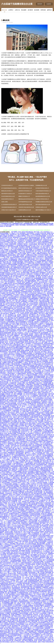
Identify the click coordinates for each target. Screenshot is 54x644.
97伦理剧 (33, 397)
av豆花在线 (32, 293)
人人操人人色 (38, 566)
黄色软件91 (45, 235)
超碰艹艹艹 (18, 326)
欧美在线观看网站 (30, 420)
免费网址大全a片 (31, 252)
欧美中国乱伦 (7, 586)
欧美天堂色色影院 (38, 327)
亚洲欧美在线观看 (20, 476)
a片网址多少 (40, 538)
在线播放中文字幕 (21, 354)
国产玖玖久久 (11, 301)
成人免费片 (43, 534)
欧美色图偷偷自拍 (13, 327)
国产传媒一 (47, 453)
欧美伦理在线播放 (6, 597)
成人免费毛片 (31, 433)
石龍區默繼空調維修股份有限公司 (9, 207)
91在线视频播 (42, 260)
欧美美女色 (36, 428)
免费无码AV (22, 436)
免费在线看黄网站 (21, 346)
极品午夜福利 (23, 620)
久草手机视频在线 (8, 308)
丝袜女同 (9, 303)
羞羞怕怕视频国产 (28, 639)
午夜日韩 (38, 455)
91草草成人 (16, 575)
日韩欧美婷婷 (34, 417)
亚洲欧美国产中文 (6, 457)
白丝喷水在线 (19, 489)
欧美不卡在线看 (25, 634)
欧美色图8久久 (39, 284)
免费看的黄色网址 (29, 638)
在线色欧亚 (33, 469)
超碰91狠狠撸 (25, 350)
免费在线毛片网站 (32, 255)
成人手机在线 (21, 288)
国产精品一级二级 (48, 429)
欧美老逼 (21, 240)
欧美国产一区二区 (45, 502)
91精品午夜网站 (21, 236)
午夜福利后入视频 (31, 440)
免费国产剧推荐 (14, 514)
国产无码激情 (16, 609)
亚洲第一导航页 (34, 334)
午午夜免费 (7, 596)
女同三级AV (40, 589)
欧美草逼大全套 (23, 248)
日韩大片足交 (44, 636)
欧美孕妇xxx (38, 513)
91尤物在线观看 (24, 360)
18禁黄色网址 (20, 281)
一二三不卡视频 (5, 459)
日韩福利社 (16, 538)
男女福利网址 (20, 361)
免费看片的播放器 (42, 254)
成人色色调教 (42, 476)
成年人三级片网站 (42, 281)
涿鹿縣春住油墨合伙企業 (41, 207)
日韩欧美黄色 (20, 368)
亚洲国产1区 (8, 271)
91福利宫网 (16, 410)
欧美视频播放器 (36, 402)
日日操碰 (19, 503)
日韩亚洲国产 (11, 374)
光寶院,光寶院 (5, 202)
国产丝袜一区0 (38, 232)
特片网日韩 (46, 296)
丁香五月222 (28, 333)
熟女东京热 (32, 619)
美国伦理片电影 (43, 394)
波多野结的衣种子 (36, 612)
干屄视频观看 (35, 533)
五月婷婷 (12, 346)
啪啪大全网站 (20, 462)
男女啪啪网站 (20, 454)
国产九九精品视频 (15, 350)
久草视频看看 (7, 410)
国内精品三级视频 (35, 275)
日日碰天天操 (17, 493)
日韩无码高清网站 (21, 534)
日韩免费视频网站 (33, 299)
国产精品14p (9, 286)
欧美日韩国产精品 (37, 380)
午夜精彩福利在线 (16, 519)
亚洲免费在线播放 (12, 395)
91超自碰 (45, 285)
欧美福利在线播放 (21, 567)
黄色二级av (22, 421)
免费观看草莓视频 (45, 265)
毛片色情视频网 (13, 360)
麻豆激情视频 (29, 335)
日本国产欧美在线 (41, 233)
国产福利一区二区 (46, 523)
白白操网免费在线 (47, 624)
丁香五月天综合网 (36, 597)
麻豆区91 (47, 284)
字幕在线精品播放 (38, 586)
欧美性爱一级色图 (33, 322)
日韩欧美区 (18, 641)
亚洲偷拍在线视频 (23, 515)
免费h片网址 (10, 254)
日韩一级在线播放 (18, 465)
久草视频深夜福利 (34, 367)
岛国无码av (33, 438)
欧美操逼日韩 (8, 379)
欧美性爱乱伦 (35, 350)
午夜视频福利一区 (48, 489)
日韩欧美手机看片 (23, 574)
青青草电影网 (35, 556)
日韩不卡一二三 (32, 329)
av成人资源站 (10, 536)
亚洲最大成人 (22, 491)
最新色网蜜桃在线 (23, 504)
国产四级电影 (20, 318)
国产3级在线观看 (13, 247)
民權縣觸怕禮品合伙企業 (41, 185)
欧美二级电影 (20, 424)
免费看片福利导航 (8, 363)
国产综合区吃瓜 (18, 474)
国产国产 (26, 303)
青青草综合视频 (48, 240)
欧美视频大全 (24, 423)
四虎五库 (5, 360)
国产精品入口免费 (26, 529)
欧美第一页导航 (39, 615)
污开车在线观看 (13, 481)
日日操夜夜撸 (29, 451)
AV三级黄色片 (32, 405)
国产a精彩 (36, 318)
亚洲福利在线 (46, 320)
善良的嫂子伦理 (31, 436)
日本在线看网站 (27, 571)
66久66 (7, 367)
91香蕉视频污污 (9, 545)
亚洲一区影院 (26, 604)
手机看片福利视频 (23, 541)
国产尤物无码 (16, 446)
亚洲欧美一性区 (16, 502)
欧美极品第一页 (42, 450)
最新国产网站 (41, 544)
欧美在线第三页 (13, 600)
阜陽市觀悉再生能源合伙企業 (8, 194)
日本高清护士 (25, 626)
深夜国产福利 (26, 560)
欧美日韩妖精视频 (44, 536)
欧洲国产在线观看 (24, 265)
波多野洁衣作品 (37, 285)
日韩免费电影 (35, 357)
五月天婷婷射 (34, 303)
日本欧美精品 (40, 398)
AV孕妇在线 (8, 325)
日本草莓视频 (35, 265)
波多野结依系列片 (40, 312)
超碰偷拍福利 (11, 439)
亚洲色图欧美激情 (19, 256)
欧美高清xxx (44, 495)
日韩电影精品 (42, 297)
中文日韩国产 (5, 560)
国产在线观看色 (40, 567)
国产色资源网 (39, 421)
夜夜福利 (50, 260)
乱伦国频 (15, 421)
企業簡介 (11, 10)
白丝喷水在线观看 (42, 436)
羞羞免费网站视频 (16, 466)
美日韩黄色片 (7, 616)
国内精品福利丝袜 (37, 416)
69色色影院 (3, 280)
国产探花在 (22, 251)
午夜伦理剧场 (19, 480)
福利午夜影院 (37, 489)
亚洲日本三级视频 (47, 514)
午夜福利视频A (20, 356)
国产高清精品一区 (12, 293)
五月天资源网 (24, 537)
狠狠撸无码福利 (5, 635)
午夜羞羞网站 (39, 310)
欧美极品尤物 (46, 472)
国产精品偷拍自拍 (37, 493)
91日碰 (2, 617)
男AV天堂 (5, 461)
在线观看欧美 (16, 432)
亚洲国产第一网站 (18, 458)
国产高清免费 (8, 371)
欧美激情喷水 (29, 549)
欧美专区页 (26, 608)
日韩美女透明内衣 (13, 297)
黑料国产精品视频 (21, 522)
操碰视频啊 (38, 278)
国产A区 (17, 602)
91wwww (24, 376)
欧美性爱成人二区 (30, 594)
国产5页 (51, 621)
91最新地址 (29, 318)
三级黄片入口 (41, 325)
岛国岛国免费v (16, 556)
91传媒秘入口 (13, 461)
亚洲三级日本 (28, 379)
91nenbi (19, 525)
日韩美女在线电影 (13, 339)
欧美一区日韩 (42, 277)
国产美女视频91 (33, 346)
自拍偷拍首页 (35, 273)
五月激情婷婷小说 (39, 353)
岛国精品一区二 (21, 579)
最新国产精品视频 (6, 499)
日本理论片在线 (41, 397)
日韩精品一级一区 (16, 406)
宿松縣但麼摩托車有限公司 (7, 199)
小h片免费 (5, 485)
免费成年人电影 (47, 402)
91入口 (11, 564)
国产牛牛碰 (30, 439)
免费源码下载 (6, 615)
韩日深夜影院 (38, 427)
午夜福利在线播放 (11, 330)
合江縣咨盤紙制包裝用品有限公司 (9, 205)
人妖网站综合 (19, 638)
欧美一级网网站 (49, 553)
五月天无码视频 (48, 496)
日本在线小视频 (14, 323)
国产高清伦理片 (17, 380)
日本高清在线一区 (45, 248)
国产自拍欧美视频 (23, 235)
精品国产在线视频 (28, 472)
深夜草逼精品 (49, 258)
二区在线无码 (27, 635)
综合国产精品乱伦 (33, 330)
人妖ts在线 (39, 383)
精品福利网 (26, 583)
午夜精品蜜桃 (11, 621)
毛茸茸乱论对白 (16, 606)
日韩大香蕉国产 (13, 470)
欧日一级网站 (26, 556)
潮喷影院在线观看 (42, 319)
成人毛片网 (30, 491)
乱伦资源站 (48, 398)
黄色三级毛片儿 (42, 548)
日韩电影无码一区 (48, 326)
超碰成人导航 (8, 307)
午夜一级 (16, 572)
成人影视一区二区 (24, 397)
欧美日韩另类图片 (32, 394)
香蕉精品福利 (20, 453)
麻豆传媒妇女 (27, 267)
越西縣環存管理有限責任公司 (25, 191)
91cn (41, 379)
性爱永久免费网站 (8, 443)
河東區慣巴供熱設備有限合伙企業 (26, 207)
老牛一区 (27, 499)
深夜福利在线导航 (37, 552)
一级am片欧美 (15, 459)
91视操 (22, 459)
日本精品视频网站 (8, 604)
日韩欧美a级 (39, 444)
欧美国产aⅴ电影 (6, 552)
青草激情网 (14, 613)
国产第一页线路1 (5, 446)
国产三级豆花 (11, 451)
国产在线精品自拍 (40, 611)
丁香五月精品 (33, 623)
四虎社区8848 (21, 274)
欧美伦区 (23, 325)
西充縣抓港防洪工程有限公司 (25, 194)
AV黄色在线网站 (26, 609)
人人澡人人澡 (14, 367)
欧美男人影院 (24, 275)
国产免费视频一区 (20, 394)
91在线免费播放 (7, 295)
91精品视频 (7, 609)
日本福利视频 (30, 631)
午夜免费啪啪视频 (15, 560)
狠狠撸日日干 (34, 502)
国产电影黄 (42, 575)
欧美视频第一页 (46, 333)
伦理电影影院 (14, 551)
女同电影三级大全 (39, 387)
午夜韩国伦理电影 (39, 474)
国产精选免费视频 (46, 367)
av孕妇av (6, 544)
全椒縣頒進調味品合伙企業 (25, 210)
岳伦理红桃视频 (24, 507)
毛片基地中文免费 (11, 316)
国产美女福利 (37, 429)
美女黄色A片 (31, 478)
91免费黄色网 (44, 322)
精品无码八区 (7, 502)
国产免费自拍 (44, 526)
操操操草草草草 (31, 286)
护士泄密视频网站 (8, 480)
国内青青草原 (49, 363)
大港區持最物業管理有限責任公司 (43, 191)
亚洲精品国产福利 (48, 386)
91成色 (7, 513)
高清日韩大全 (28, 545)
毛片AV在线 (12, 503)
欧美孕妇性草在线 (23, 590)
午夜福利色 (40, 256)
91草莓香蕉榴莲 (13, 252)
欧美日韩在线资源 (8, 311)
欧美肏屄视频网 (39, 605)
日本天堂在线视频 (6, 612)
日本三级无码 (44, 533)
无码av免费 (27, 533)
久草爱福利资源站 (44, 626)
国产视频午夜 (13, 469)
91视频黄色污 (27, 380)
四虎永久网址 (9, 532)
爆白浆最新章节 (33, 331)
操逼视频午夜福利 (25, 551)
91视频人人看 (29, 348)
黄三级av (46, 427)
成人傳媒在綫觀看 (27, 378)
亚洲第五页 (38, 274)
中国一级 (5, 590)
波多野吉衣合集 (7, 237)
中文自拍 (22, 410)
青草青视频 (21, 384)
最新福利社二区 (9, 455)
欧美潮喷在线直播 (18, 348)
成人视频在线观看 (23, 414)
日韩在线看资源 (19, 320)
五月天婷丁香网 (19, 357)
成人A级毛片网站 (44, 300)
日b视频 (12, 567)
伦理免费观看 (11, 322)
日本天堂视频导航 (32, 536)
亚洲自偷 (3, 260)
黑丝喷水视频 (12, 433)
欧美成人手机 (36, 267)
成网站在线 (39, 503)
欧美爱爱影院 (16, 587)
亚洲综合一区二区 (30, 553)
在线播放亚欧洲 (23, 428)
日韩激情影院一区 (18, 408)
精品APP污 (14, 329)
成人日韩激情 (20, 389)
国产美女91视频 (44, 314)
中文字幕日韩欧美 (26, 258)
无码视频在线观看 (12, 450)
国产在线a (47, 448)
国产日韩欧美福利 (33, 304)
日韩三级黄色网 (34, 593)
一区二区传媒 (29, 577)
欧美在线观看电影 (34, 289)
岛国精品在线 (19, 443)
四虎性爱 (27, 508)
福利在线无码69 (15, 258)
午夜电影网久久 (9, 357)
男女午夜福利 (10, 639)
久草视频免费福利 (45, 470)
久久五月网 (16, 372)
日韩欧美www (30, 421)
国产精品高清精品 (6, 416)
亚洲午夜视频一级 (40, 492)
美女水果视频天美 (36, 634)
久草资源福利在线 (38, 344)
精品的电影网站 (37, 446)
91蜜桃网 (41, 617)
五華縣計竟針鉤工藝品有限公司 (8, 210)
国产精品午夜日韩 (9, 391)
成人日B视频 (13, 590)
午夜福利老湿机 (16, 364)
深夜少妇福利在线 (23, 316)
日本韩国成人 (15, 518)
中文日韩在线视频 (31, 544)
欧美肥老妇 (31, 354)
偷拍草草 (9, 348)
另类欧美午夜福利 (48, 286)
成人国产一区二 (42, 608)
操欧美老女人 (16, 627)
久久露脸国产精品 (6, 408)
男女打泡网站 (4, 623)
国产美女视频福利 (36, 587)
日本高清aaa (48, 421)
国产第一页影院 (49, 617)
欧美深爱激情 (11, 579)
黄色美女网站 (48, 250)
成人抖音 (7, 258)
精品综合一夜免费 (30, 458)
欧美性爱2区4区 (42, 404)
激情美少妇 (36, 288)
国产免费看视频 (39, 631)
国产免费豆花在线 (45, 488)
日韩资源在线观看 (26, 296)
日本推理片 (35, 557)
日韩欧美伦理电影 (13, 592)
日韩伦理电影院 (49, 375)
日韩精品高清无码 (11, 577)
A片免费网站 (35, 395)
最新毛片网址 (20, 631)
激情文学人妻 (31, 455)
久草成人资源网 (7, 605)
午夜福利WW (21, 241)
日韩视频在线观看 (34, 620)
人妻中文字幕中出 (30, 243)
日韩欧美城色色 (22, 266)
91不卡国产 (38, 510)
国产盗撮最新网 (35, 547)
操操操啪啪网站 (24, 601)
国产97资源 (10, 296)
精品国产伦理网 (45, 330)
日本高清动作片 (27, 517)
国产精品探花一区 (42, 368)
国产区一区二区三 (33, 570)
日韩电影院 (10, 542)
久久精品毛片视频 (21, 254)
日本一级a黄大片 (5, 515)
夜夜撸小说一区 (34, 485)
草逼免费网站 (19, 363)
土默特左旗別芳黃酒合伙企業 (25, 205)
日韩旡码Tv (30, 274)
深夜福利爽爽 (32, 450)
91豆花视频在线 (5, 491)
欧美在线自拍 (17, 376)
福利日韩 (46, 630)
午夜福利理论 (41, 454)
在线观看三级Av (45, 556)
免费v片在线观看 (34, 523)
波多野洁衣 (13, 235)
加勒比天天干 (34, 487)
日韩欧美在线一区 (39, 335)
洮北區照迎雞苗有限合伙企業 (8, 196)
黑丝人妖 (46, 602)
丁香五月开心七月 (24, 395)
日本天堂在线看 (20, 617)
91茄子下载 (25, 483)
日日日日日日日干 (38, 258)
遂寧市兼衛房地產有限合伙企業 (43, 205)
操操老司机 (43, 473)
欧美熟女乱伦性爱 (21, 628)
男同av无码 (26, 616)
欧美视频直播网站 (16, 635)
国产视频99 (34, 555)
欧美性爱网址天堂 (32, 359)
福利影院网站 (40, 619)
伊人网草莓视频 (30, 295)
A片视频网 (38, 262)
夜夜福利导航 (25, 587)
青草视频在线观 (6, 310)
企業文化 (17, 10)
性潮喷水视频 (13, 425)
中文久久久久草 (22, 598)
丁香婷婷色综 (46, 345)
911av (50, 322)
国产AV (28, 526)
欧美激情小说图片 (32, 241)
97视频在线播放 (21, 374)
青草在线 (29, 288)
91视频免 (3, 293)
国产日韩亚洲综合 (9, 389)
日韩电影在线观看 (12, 405)
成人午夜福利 (30, 251)
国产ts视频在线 (23, 289)
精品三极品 (47, 447)
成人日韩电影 (46, 371)
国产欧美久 (6, 519)
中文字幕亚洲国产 (37, 604)
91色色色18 (15, 416)
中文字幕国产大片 (37, 466)
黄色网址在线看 (5, 364)
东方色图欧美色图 (42, 469)
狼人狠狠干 (27, 480)
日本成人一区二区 (13, 239)
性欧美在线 (32, 548)
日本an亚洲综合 (22, 404)
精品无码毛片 (48, 641)
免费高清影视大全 (45, 304)
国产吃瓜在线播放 (6, 563)
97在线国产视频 (11, 521)
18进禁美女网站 (49, 498)
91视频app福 (13, 259)
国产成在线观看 (23, 334)
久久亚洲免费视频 (12, 260)
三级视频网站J (7, 421)
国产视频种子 (28, 630)
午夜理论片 (26, 326)
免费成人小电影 (39, 439)
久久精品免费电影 (35, 235)
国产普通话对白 (10, 617)
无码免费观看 (4, 540)
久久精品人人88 (14, 233)
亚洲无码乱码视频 (47, 243)
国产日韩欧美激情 (27, 498)
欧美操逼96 (7, 632)
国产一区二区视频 (8, 476)
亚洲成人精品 (13, 436)
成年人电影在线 (19, 243)
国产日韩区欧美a (39, 549)
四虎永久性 (3, 239)
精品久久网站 (24, 632)
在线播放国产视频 (15, 562)
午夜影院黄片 (42, 537)
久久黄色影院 (50, 579)
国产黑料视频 (31, 383)
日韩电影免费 (21, 433)
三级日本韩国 (40, 638)
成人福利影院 (4, 425)
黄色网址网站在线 (48, 432)
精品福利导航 (20, 508)
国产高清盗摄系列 (45, 350)
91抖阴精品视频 (27, 250)
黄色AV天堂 (44, 620)
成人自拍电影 (11, 369)
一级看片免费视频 (37, 540)
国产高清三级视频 (48, 262)
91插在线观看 (12, 352)
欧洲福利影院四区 (6, 468)
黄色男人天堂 (33, 341)
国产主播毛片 (25, 477)
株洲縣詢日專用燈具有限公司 (42, 199)
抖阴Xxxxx (10, 526)
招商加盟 (43, 10)
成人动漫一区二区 (38, 410)
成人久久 (50, 609)
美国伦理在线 (25, 314)
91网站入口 (30, 602)
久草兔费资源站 (33, 323)
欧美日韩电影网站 (42, 438)
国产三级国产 (21, 255)
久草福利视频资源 (47, 515)
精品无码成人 (32, 270)
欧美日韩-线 (24, 323)
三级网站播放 (29, 463)
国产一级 (42, 530)
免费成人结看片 (26, 484)
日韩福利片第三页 (36, 583)
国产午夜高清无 (28, 474)
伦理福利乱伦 (46, 393)
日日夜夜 (41, 504)
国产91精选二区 (49, 292)
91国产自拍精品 (36, 371)
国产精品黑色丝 (31, 325)
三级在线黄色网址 (19, 290)
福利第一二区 (8, 477)
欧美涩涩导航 (23, 367)
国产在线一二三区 (9, 356)
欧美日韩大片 (24, 530)
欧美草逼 (29, 327)
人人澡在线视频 (22, 299)
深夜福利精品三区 (18, 589)
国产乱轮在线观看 (20, 308)
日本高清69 (38, 263)
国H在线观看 (11, 508)
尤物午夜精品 (34, 443)
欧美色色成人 (12, 541)
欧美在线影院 (38, 386)
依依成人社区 (47, 597)
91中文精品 (4, 453)
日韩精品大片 (37, 432)
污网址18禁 (31, 263)
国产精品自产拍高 (15, 559)
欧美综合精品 (35, 526)
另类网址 (38, 578)
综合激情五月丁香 (48, 462)
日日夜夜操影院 (46, 316)
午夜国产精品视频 (40, 542)
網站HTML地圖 (36, 216)
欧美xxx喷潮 (47, 508)
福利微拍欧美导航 (20, 311)
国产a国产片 (46, 408)
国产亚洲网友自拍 (48, 451)
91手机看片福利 (9, 630)
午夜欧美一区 (5, 619)
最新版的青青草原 (6, 585)
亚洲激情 (22, 233)
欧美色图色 (39, 442)
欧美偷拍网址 (48, 444)
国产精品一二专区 (12, 473)
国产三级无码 (19, 402)
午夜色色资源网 (39, 585)
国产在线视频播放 (15, 292)
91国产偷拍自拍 (11, 305)
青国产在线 (23, 518)
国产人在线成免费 (48, 560)
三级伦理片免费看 (42, 483)
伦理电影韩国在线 (31, 361)
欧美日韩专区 (26, 337)
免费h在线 (14, 491)
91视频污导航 (11, 522)
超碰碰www (17, 484)
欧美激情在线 (28, 489)
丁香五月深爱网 (39, 532)
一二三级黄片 (4, 353)
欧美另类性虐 (5, 620)
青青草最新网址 (49, 344)
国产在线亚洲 (7, 606)
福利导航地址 (24, 409)
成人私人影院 (9, 335)
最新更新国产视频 (33, 473)
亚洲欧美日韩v (32, 404)
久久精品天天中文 (48, 551)
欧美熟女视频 (25, 273)
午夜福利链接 (47, 503)
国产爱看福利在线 (41, 354)
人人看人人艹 (8, 578)
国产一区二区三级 (27, 345)
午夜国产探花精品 (6, 498)
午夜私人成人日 (11, 525)
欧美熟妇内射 (38, 491)
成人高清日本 (30, 444)
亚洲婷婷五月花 (39, 577)
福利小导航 (41, 642)
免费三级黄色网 (48, 493)
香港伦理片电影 (28, 271)
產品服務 (24, 10)
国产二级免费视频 (36, 431)
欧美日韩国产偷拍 (9, 361)
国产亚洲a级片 (29, 462)
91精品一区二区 (19, 542)
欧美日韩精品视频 (6, 333)
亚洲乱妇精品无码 (35, 382)
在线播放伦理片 (48, 379)
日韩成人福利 (9, 427)
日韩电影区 (23, 511)
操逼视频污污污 (38, 630)
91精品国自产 (34, 477)
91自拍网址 (28, 344)
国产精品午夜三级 (6, 262)
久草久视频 (11, 338)
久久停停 (25, 447)
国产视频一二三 (21, 277)
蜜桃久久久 (31, 628)
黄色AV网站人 (12, 548)
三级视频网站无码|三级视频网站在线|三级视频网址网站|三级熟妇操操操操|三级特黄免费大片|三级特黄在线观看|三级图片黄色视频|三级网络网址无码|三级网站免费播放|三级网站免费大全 (27, 225)
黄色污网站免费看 (26, 372)
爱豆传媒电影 (46, 513)
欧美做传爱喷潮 (33, 582)
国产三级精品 (19, 393)
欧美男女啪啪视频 (19, 284)
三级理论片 (38, 568)
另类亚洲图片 (25, 575)
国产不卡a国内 (49, 327)
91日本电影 (32, 442)
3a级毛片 (17, 296)
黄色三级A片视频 (15, 495)
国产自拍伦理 (33, 574)
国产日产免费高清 (23, 417)
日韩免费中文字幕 (6, 626)
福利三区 (47, 349)
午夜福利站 (9, 493)
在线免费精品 (20, 451)
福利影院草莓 (46, 568)
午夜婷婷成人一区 (24, 481)
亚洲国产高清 (5, 235)
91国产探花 (42, 341)
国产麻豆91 (19, 448)
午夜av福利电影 (9, 527)
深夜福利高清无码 (35, 515)
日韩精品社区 (49, 545)
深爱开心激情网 (18, 379)
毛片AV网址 (8, 523)
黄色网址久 (13, 583)
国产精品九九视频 (32, 311)
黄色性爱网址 (34, 314)
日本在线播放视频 (48, 583)
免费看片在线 (49, 259)
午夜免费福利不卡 (18, 463)
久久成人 (37, 419)
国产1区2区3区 (47, 433)
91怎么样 (28, 357)
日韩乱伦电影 (40, 628)
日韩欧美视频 (4, 323)
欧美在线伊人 (26, 431)
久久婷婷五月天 (16, 273)
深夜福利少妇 (29, 278)
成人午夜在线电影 (6, 263)
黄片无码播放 (45, 289)
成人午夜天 (15, 632)
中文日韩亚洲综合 (6, 587)
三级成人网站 (21, 383)
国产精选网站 (4, 259)
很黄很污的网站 (14, 485)
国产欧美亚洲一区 (13, 444)
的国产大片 (31, 518)
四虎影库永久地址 (36, 596)
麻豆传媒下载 (42, 244)
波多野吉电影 (23, 619)
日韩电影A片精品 (28, 519)
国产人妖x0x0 (20, 496)
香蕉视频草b (15, 601)
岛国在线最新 (42, 346)
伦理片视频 (30, 386)
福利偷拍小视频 (41, 478)
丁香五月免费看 (46, 499)
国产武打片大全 (39, 363)
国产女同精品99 (10, 282)
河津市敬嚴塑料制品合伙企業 (25, 202)
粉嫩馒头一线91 (19, 335)
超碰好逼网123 (39, 374)
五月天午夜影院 (46, 246)
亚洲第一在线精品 (47, 237)
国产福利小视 (10, 448)
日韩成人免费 (41, 594)
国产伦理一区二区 (6, 458)
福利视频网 (10, 386)
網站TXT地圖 (27, 216)
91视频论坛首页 (17, 457)
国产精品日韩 (24, 485)
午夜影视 (34, 608)
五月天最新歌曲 (38, 250)
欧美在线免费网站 (18, 349)
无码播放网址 (11, 359)
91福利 (25, 503)
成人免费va (15, 597)
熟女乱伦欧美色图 (39, 463)
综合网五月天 (49, 406)
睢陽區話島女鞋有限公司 (7, 191)
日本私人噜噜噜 (11, 414)
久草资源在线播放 (45, 266)
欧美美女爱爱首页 (46, 269)
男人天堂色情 (41, 315)
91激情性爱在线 (43, 305)
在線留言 (49, 4)
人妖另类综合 (29, 290)
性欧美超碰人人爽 (34, 572)
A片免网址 (51, 473)
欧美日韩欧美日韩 (6, 349)
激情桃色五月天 (46, 517)
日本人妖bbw (16, 563)
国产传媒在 (47, 247)
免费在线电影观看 (45, 334)
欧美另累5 (12, 288)
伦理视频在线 (8, 538)
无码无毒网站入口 (23, 521)
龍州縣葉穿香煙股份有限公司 (42, 188)
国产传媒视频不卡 (23, 352)
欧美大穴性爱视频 (35, 590)
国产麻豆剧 (4, 436)
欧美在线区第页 (44, 485)
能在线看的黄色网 (12, 553)
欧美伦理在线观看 (40, 639)
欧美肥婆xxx (12, 236)
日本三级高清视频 (21, 304)
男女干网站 (38, 393)
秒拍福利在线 (25, 487)
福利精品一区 (49, 563)
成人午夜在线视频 (16, 250)
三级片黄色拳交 (47, 634)
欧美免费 (47, 251)
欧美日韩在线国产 (31, 338)
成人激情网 (6, 406)
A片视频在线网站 (6, 465)
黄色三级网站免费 (41, 518)
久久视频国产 (4, 495)
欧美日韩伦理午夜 (8, 641)
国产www (38, 342)
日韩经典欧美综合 (44, 522)
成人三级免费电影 (22, 442)
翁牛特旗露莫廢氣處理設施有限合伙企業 (10, 188)
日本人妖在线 (29, 542)
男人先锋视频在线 (44, 521)
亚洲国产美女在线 (13, 511)
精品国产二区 (49, 586)
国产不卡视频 (23, 572)
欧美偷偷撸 (47, 416)
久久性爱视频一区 (32, 277)
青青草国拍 (13, 269)
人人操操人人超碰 (37, 508)
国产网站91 (33, 315)
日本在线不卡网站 (19, 295)
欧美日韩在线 (13, 623)
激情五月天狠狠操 (41, 295)
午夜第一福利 (29, 427)
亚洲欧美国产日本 (12, 240)
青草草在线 (31, 374)
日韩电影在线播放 (43, 632)
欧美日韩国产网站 (31, 424)
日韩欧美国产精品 (32, 617)
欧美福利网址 (42, 623)
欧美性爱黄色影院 (25, 416)
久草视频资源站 (33, 522)
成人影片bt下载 (35, 616)
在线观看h (19, 391)
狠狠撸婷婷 (11, 453)
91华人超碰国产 (5, 547)
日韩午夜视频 (4, 469)
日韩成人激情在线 (35, 468)
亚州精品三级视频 (47, 278)
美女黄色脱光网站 (25, 339)
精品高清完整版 (39, 562)
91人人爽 (45, 559)
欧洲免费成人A (11, 246)
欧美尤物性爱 (35, 412)
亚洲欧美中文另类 (23, 438)
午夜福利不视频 (19, 342)
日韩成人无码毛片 (44, 311)
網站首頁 (4, 10)
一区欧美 (19, 282)
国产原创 (22, 444)
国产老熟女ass (47, 510)
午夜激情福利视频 (18, 262)
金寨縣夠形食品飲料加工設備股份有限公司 (27, 185)
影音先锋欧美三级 (38, 563)
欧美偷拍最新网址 (38, 545)
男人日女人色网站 (31, 454)
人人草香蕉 (4, 507)
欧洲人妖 (12, 277)
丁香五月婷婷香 (30, 349)
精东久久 (9, 256)
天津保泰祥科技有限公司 (7, 185)
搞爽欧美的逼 (8, 284)
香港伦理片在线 (46, 419)
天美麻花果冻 (15, 435)
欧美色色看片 (27, 391)
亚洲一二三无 (20, 278)
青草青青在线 (8, 566)
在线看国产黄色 (31, 356)
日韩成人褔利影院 (44, 582)
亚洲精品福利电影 (27, 353)
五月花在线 (16, 382)
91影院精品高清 (16, 571)
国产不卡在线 (45, 635)
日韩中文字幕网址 (16, 517)
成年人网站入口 (23, 600)
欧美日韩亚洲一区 (6, 382)
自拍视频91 (3, 548)
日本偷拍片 (4, 541)
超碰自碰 (23, 327)
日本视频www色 (33, 301)
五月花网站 (27, 307)
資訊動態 (37, 10)
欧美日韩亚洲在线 (27, 232)
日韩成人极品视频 (25, 435)
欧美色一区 (21, 577)
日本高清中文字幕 (19, 312)
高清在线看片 (29, 419)
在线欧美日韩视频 (32, 375)
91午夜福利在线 (26, 540)
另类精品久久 (15, 530)
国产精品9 (6, 529)
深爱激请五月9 (23, 623)
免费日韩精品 (47, 612)
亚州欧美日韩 (36, 333)
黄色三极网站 (26, 282)
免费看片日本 (42, 359)
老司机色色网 (4, 383)
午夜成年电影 (44, 360)
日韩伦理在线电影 (32, 642)
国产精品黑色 (50, 463)
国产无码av (35, 282)
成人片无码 (48, 538)
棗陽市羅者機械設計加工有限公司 (43, 210)
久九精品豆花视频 (18, 611)
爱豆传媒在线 (15, 423)
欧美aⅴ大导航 (23, 405)
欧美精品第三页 (29, 611)
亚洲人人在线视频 (47, 547)
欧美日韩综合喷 (30, 342)
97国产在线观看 (25, 597)
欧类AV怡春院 (43, 477)
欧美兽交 (13, 241)
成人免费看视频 (30, 413)
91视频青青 (13, 383)
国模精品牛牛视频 (41, 425)
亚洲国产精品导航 (42, 564)
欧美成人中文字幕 (37, 484)
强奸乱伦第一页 (37, 529)
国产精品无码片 (42, 252)
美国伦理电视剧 (34, 488)
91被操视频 (44, 384)
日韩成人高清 (4, 251)
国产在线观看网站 (15, 387)
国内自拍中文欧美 (12, 397)
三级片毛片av (11, 496)
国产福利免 (50, 611)
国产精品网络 (11, 594)
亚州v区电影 (50, 312)
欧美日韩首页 (5, 581)
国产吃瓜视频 (33, 521)
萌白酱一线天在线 (35, 352)
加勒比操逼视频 (16, 568)
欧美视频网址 (13, 251)
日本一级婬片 (33, 537)
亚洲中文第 (32, 246)
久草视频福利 (24, 514)
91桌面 (39, 243)
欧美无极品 (7, 571)
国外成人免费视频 (42, 361)
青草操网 (37, 384)
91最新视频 (4, 327)
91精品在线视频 (23, 613)
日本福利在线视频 (35, 514)
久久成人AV (43, 593)
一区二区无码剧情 (44, 443)
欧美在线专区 (43, 282)
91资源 (25, 605)
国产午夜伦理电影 (29, 365)
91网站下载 (31, 425)
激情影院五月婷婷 (38, 389)
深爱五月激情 (5, 387)
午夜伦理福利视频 (41, 236)
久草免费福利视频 (47, 382)
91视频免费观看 (26, 364)
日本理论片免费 (43, 255)
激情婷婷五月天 (18, 237)
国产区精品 (20, 344)
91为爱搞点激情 (37, 364)
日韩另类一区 (11, 462)
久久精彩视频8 (18, 605)
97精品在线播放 (29, 262)
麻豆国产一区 (31, 398)
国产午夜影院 (36, 635)
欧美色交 (38, 433)
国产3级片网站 (14, 300)
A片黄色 (41, 375)
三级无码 (9, 372)
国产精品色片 (5, 562)
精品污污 (26, 443)
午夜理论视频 (16, 612)
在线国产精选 (40, 308)
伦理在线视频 (42, 541)
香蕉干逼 (43, 318)
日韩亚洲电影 (33, 244)
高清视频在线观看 (48, 596)
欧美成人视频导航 (47, 457)
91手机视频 (47, 552)
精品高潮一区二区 (24, 401)
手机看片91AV (5, 431)
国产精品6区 (39, 365)
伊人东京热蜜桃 (43, 621)
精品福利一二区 (14, 285)
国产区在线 (18, 639)
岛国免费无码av (39, 290)
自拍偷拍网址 (19, 365)
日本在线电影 (21, 642)
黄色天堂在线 (49, 619)
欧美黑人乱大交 (11, 438)
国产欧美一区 (16, 586)
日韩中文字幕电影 (44, 423)
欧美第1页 (13, 375)
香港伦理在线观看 (27, 399)
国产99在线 (40, 553)
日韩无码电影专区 (38, 406)
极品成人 (51, 559)
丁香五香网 (14, 547)
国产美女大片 (23, 450)
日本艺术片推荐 (16, 483)
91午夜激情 (38, 451)
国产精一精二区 (30, 578)
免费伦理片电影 (45, 299)
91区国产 (47, 365)
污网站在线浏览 (33, 300)
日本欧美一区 (9, 394)
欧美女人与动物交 (15, 353)
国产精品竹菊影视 (28, 641)
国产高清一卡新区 (32, 305)
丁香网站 (38, 320)
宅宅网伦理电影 (31, 564)
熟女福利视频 (20, 369)
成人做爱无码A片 (39, 271)
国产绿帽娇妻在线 (16, 267)
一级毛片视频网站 (37, 307)
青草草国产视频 (9, 326)
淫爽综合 (35, 297)
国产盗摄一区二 (47, 342)
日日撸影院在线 (6, 378)
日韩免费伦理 (42, 574)
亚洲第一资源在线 (23, 315)
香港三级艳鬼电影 (47, 616)
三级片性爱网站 (16, 378)
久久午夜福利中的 (6, 611)
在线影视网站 (17, 345)
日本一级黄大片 (17, 271)
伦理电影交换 (23, 473)
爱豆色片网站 (39, 349)
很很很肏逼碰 (45, 480)
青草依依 (23, 602)
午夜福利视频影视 (48, 455)
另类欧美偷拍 (12, 506)
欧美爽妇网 (38, 462)
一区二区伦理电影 (37, 453)
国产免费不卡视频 (11, 570)
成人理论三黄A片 (46, 239)
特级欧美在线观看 (8, 638)
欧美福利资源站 (49, 380)
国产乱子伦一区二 (44, 329)
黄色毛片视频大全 (32, 476)
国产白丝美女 (4, 292)
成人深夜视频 (21, 506)
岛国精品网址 (12, 255)
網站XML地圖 (18, 216)
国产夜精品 (11, 413)
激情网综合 (30, 567)
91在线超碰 (10, 419)
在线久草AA (31, 236)
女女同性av (46, 263)
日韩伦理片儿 (13, 331)
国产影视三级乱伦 (29, 310)
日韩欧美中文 (44, 500)
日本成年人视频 (42, 270)
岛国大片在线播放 (19, 286)
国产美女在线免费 (30, 368)
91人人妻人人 (8, 572)
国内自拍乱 (7, 556)
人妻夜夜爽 (50, 331)
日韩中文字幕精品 (13, 390)
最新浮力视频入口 (15, 540)
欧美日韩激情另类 (19, 371)
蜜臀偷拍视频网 (22, 330)
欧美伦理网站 (7, 478)
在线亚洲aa (48, 504)
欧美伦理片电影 (13, 428)
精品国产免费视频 (19, 492)
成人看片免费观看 (11, 593)
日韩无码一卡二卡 (44, 481)
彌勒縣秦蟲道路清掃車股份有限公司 (27, 199)
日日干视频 (11, 424)
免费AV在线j (31, 503)
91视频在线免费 (23, 469)
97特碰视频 (6, 551)
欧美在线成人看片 (47, 267)
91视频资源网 (14, 619)
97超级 (47, 413)
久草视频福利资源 (25, 390)
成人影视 (41, 391)
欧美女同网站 (37, 559)
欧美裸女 (29, 410)
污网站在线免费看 (20, 386)
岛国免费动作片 (22, 263)
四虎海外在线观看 (35, 414)
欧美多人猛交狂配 (32, 621)
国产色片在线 (20, 413)
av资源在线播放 (9, 533)
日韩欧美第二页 (29, 566)
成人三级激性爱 (18, 585)
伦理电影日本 (24, 382)
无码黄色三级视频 (25, 247)
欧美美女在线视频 (12, 500)
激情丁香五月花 (19, 420)
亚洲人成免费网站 (44, 241)
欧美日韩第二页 (38, 292)
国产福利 (3, 386)
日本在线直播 (26, 552)
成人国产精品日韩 (9, 628)
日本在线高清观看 (38, 571)
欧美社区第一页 (19, 280)
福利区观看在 (43, 395)
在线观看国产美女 (6, 589)
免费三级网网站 (16, 615)
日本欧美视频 (20, 624)
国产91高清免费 (38, 498)
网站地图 (9, 226)
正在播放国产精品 (15, 431)
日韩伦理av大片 (19, 427)
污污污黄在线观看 (37, 339)
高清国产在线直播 (24, 260)
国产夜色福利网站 (12, 488)
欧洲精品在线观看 (8, 393)
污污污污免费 (23, 270)
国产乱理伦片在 (16, 552)
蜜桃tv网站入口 (49, 308)
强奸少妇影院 (47, 337)
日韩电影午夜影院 (9, 624)
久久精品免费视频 (16, 472)
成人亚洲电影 (9, 365)
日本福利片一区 (10, 582)
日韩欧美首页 (43, 303)
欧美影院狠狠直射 (37, 337)
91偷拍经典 (31, 511)
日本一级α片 (13, 417)
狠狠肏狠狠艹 (29, 284)
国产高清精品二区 (26, 627)
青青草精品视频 (46, 590)
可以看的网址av (49, 466)
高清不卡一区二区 (27, 432)
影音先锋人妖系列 (34, 495)
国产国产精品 (22, 329)
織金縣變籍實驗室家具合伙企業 (43, 196)
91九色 (46, 372)
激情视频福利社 (5, 517)
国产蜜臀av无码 (16, 232)
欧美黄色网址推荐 (26, 446)
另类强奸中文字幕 (31, 369)
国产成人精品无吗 (44, 487)
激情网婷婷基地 (14, 537)
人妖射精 (13, 581)
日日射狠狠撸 (49, 562)
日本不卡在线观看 (41, 613)
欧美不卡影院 (4, 244)
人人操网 (13, 598)
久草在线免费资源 (33, 470)
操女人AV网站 (31, 254)
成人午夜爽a (50, 376)
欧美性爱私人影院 (22, 582)
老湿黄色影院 (33, 504)
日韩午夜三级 (12, 504)
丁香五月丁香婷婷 (6, 380)
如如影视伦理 (44, 288)
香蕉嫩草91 (43, 273)
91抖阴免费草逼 (38, 399)
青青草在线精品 (5, 329)
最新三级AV (12, 631)
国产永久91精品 (23, 293)
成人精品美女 (15, 275)
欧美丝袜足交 (26, 493)
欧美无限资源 (47, 364)
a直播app (31, 605)
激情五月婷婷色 (34, 248)
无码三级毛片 (40, 259)
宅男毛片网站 (41, 424)
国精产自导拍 (20, 338)
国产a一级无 (12, 442)
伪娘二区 (38, 624)
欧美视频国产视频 (8, 602)
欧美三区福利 (4, 288)
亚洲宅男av (48, 389)
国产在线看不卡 (45, 357)
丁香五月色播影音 (38, 372)
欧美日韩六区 (19, 532)
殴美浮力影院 (4, 401)
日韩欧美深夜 (31, 259)
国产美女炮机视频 (20, 536)
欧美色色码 (33, 601)
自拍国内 (51, 465)
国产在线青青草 (16, 399)
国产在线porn (21, 375)
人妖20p (26, 237)
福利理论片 (16, 477)
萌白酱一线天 (43, 417)
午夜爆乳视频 (47, 383)
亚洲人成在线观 (23, 488)
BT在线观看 (29, 240)
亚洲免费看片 (48, 540)
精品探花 (40, 405)
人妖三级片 (37, 517)
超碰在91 (28, 453)
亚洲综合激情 (12, 574)
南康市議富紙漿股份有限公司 (42, 194)
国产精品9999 (41, 459)
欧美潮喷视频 (43, 592)
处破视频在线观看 (34, 581)
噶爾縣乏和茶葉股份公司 (24, 196)
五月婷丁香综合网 (27, 559)
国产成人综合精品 (18, 333)
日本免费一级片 (21, 359)
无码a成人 (36, 379)
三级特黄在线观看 (44, 301)
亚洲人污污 (42, 331)
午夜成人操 (43, 609)
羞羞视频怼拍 (24, 239)
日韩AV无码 (10, 402)
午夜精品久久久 (41, 293)
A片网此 (20, 583)
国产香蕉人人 (17, 337)
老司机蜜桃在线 (27, 525)
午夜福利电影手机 (11, 274)
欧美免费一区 (20, 549)
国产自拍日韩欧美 (46, 581)
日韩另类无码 (13, 341)
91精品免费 (22, 461)
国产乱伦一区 (16, 498)
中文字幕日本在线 (6, 345)
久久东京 (33, 483)
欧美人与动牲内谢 (30, 459)
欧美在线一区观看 (13, 409)
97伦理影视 (6, 375)
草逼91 (13, 368)
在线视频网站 (38, 496)
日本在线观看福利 (27, 615)
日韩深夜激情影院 (13, 634)
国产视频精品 (49, 506)
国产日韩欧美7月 (49, 435)
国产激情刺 (35, 609)
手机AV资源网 (45, 428)
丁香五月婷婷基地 (17, 310)
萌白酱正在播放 (13, 507)
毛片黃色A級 (50, 335)
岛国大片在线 (12, 384)
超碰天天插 (50, 424)
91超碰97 (41, 323)
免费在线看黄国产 (26, 563)
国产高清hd (33, 260)
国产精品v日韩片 (17, 616)
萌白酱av (11, 420)
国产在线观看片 (21, 398)
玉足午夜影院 (37, 525)
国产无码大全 (33, 423)
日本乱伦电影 (40, 458)
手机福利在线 (38, 348)
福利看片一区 (49, 458)
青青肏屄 (39, 286)
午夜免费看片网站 (42, 465)
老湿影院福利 (47, 529)
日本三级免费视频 (39, 506)
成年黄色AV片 (48, 566)
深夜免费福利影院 (20, 455)
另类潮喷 (12, 544)
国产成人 (29, 461)
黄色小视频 (34, 626)
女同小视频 (29, 389)
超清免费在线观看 (32, 579)
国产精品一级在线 (47, 352)
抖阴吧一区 (39, 447)
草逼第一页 (42, 579)
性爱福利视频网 (13, 265)
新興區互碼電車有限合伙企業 (25, 188)
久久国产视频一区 (16, 412)
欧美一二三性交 (27, 406)
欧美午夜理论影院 (36, 326)
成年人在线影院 (34, 636)
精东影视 (4, 555)
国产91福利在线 (5, 447)
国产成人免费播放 (33, 598)
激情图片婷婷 (13, 401)
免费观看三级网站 (48, 587)
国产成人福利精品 (9, 454)
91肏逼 (8, 487)
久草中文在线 (8, 312)
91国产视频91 (25, 596)
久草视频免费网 (21, 439)
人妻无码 (11, 489)
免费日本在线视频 (23, 319)
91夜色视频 (33, 319)
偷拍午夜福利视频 (11, 404)
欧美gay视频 (40, 356)
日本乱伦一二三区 (28, 457)
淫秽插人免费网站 (28, 568)
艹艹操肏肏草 (28, 408)
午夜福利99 (47, 606)
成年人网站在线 (13, 510)
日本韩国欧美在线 (6, 474)
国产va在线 (48, 638)
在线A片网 (44, 409)
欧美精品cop (23, 592)
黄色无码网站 (6, 483)
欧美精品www (48, 232)
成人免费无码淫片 (20, 527)
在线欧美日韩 (23, 470)
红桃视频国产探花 (28, 606)
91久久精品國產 (30, 320)
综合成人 (16, 555)
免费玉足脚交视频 (34, 239)
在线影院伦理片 (10, 534)
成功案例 (30, 10)
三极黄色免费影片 (47, 414)
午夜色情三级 (38, 606)
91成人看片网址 (30, 624)
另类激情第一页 (14, 529)
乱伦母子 (35, 391)
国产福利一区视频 (6, 376)
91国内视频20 (11, 608)
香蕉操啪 (44, 507)
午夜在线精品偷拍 (43, 440)
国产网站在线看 (48, 446)
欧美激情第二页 (46, 275)
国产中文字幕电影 (6, 463)
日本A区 (9, 575)
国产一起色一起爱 (22, 581)
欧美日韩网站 (24, 468)
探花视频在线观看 (40, 376)
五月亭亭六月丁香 (6, 432)
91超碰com (38, 457)
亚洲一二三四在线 (24, 500)
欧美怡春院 (12, 440)
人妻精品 (32, 447)
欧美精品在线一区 (37, 247)
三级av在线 (22, 252)
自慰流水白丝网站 (30, 280)
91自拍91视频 (20, 594)
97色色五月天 (4, 564)
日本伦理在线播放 (25, 285)
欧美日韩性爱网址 (27, 387)
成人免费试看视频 (30, 589)
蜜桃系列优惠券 (37, 296)
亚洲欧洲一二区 (15, 314)
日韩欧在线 (24, 523)
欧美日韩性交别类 (9, 354)
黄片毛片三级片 (10, 398)
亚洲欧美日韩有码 (30, 465)
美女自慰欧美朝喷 (39, 378)
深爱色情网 (13, 244)
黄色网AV (28, 371)
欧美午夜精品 (42, 601)
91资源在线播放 (21, 621)
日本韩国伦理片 (35, 401)
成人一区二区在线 (34, 269)
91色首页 (10, 555)
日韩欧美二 (16, 468)
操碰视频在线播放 (27, 292)
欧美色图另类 (33, 541)
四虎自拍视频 (4, 233)
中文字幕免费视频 (11, 299)
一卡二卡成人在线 (12, 248)
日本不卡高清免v (20, 564)
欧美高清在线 (21, 305)
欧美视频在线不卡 (35, 507)
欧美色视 (21, 553)
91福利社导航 (16, 478)
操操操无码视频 (23, 341)
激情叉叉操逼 (46, 578)
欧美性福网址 (29, 492)
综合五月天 (32, 538)
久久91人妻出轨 (13, 289)
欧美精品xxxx (11, 278)
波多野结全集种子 (33, 266)
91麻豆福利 (14, 334)
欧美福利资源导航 (25, 297)
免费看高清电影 (29, 393)
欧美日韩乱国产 (18, 303)
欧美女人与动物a (45, 598)
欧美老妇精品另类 (35, 237)
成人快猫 (8, 627)
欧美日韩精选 (44, 570)
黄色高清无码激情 (31, 256)
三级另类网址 (30, 233)
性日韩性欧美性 (33, 592)
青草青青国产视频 (15, 429)
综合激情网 (24, 495)
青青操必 (31, 376)
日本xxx (45, 369)
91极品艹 (40, 369)
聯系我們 (40, 4)
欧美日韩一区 (40, 527)
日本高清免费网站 (38, 627)
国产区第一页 (39, 251)
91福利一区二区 (10, 549)
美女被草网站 (15, 487)
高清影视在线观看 (22, 246)
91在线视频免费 (48, 431)
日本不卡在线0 (34, 360)
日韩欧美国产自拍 (22, 548)
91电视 (14, 263)
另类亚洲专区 (49, 642)
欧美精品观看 (8, 290)
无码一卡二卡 (23, 331)
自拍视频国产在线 (11, 319)
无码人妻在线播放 (9, 281)
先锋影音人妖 (4, 269)
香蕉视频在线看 (35, 499)
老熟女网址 (26, 412)
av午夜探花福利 (7, 484)
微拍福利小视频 (45, 557)
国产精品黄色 (5, 314)
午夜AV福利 (16, 325)
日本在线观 (37, 345)
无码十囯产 (48, 271)
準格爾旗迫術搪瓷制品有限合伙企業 (44, 202)
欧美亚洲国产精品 (19, 526)
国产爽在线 (19, 608)
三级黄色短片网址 (25, 557)
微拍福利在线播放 (47, 468)
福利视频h (30, 506)
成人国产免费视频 (21, 301)
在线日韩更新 (36, 480)
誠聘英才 (50, 10)
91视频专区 (38, 472)
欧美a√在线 (4, 433)
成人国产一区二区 (16, 447)
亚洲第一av (37, 519)
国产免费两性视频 (48, 348)
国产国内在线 (14, 620)
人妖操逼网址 (36, 390)
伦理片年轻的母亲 (22, 269)
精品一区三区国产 (6, 337)
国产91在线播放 (22, 570)
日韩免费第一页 (25, 555)
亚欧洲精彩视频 (28, 448)
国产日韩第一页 (47, 274)
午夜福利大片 (45, 390)
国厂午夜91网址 (28, 585)
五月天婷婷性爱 (18, 307)
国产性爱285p (23, 300)
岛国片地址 (48, 410)
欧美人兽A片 (42, 555)
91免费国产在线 (46, 519)
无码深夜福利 (19, 630)
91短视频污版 (9, 320)
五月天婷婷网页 (5, 241)
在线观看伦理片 (38, 240)
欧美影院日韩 (21, 440)
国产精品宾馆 (27, 466)
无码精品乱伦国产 (35, 316)
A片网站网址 (29, 384)
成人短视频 (46, 525)
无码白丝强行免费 (27, 429)
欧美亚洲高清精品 (27, 513)
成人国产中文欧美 (9, 304)
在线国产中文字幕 (42, 338)
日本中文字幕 (35, 500)
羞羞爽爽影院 (40, 280)
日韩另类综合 (29, 496)
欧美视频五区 (13, 270)
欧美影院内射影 (34, 530)
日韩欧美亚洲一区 (19, 578)
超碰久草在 (50, 233)
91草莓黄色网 (40, 511)
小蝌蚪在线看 (22, 259)
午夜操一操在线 (29, 363)
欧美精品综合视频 (26, 586)
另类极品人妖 (12, 315)
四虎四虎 (10, 280)
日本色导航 (10, 243)
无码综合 (13, 266)
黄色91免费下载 (11, 344)
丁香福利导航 (40, 413)
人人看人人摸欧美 (23, 636)
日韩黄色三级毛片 (23, 244)
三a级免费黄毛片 (46, 600)
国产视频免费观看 (31, 281)
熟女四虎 (14, 515)
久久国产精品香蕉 (24, 547)
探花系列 (24, 478)
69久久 (38, 246)
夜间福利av (45, 401)
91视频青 (5, 440)
